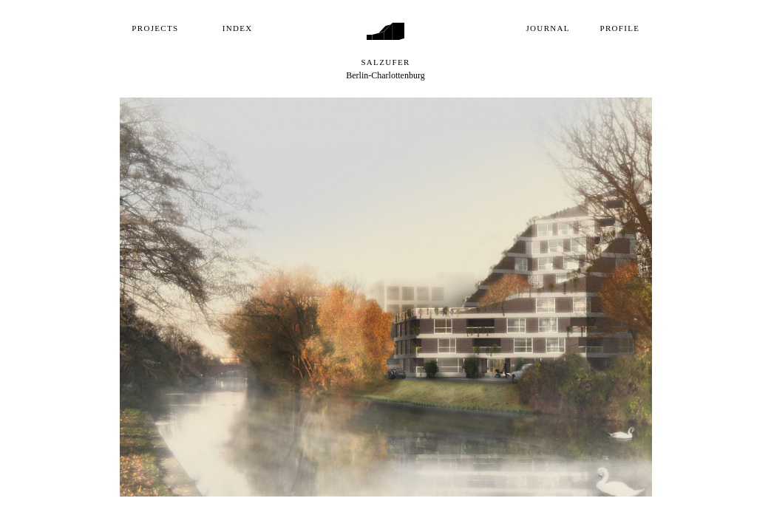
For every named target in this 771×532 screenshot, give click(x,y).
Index (238, 28)
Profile (620, 28)
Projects (155, 28)
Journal (548, 28)
